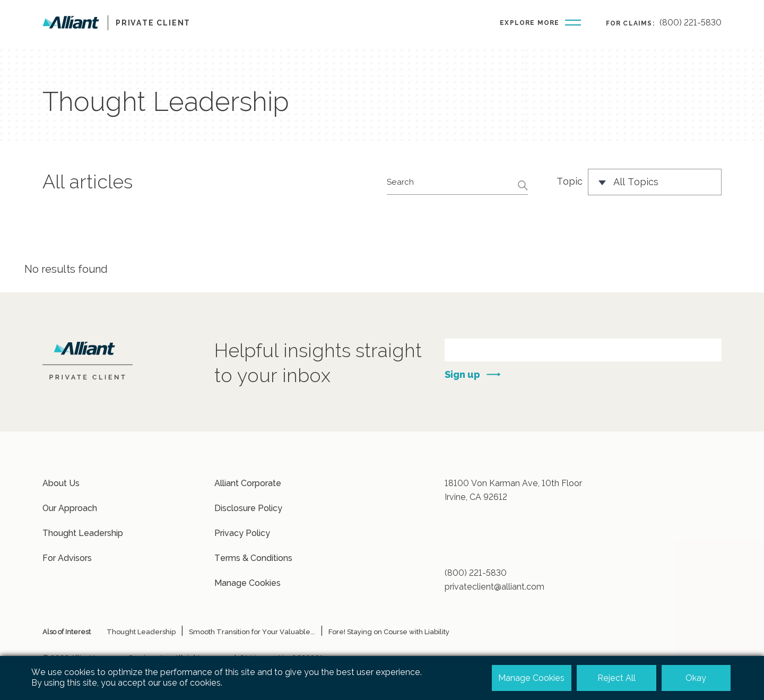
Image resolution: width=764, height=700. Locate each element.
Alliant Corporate (248, 483)
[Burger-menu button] (540, 22)
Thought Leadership (83, 533)
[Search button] (520, 185)
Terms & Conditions (253, 558)
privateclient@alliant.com (494, 587)
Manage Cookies (248, 583)
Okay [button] (696, 678)
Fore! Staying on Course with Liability (389, 632)
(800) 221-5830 (691, 23)
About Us (61, 483)
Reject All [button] (617, 678)
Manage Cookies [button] (531, 678)
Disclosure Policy (248, 508)
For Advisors (67, 558)
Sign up (462, 374)
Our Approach (70, 508)
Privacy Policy (242, 533)
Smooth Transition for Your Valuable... (252, 632)
